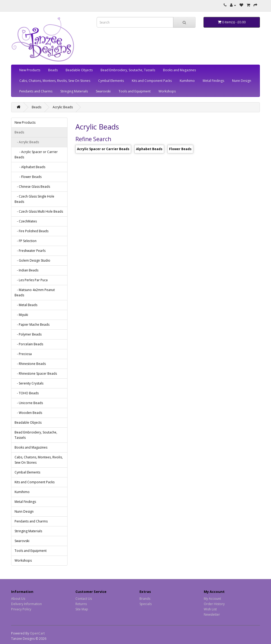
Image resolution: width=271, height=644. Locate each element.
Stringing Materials (74, 91)
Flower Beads (180, 149)
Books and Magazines (179, 70)
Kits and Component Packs (152, 81)
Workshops (167, 91)
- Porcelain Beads (29, 344)
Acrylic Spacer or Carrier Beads (103, 149)
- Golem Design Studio (32, 260)
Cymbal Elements (111, 81)
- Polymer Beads (28, 334)
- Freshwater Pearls (30, 251)
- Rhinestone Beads (30, 364)
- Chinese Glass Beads (32, 187)
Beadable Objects (79, 70)
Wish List (210, 609)
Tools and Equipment (135, 91)
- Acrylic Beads (27, 142)
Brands (145, 599)
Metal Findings (213, 81)
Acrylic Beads (63, 107)
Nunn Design (242, 81)
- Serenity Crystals (29, 383)
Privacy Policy (21, 609)
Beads (53, 70)
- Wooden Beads (28, 413)
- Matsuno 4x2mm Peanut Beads (35, 292)
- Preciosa (23, 354)
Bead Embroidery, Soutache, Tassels (128, 70)
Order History (214, 604)
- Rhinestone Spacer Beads (36, 374)
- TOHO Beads (27, 393)
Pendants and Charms (36, 91)
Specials (146, 604)
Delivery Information (26, 604)
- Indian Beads (26, 270)
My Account (212, 599)
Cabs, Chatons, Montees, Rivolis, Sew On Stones (55, 81)
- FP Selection (26, 241)
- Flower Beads (28, 177)
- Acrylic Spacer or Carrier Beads (36, 155)
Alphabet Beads (149, 149)
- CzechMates (26, 221)
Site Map (82, 609)
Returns (81, 604)
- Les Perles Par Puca (31, 280)
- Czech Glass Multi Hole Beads (39, 211)
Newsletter (212, 614)
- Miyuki (21, 315)
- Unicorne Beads (29, 403)
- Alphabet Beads (30, 167)
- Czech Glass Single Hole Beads (34, 199)
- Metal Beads (26, 305)
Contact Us (84, 599)
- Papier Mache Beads (32, 325)
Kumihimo (187, 81)
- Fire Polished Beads (31, 231)
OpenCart (37, 633)
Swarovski (103, 91)
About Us (18, 599)
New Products (30, 70)
